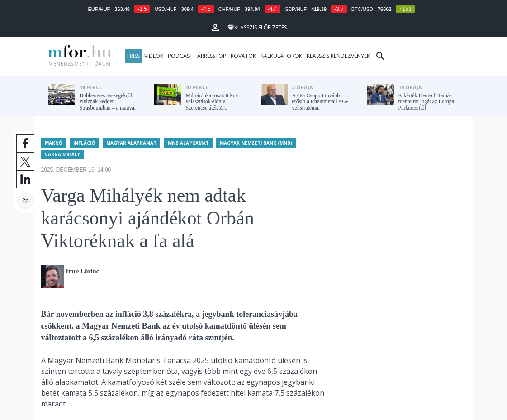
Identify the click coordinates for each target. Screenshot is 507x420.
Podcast (180, 56)
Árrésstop (212, 56)
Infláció (84, 143)
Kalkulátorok (281, 56)
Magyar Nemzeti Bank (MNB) (256, 143)
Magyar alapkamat (131, 143)
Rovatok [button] (243, 56)
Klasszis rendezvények (338, 56)
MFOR (77, 56)
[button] (215, 28)
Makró (54, 143)
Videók (154, 56)
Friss (133, 56)
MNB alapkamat (188, 143)
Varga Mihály (62, 154)
